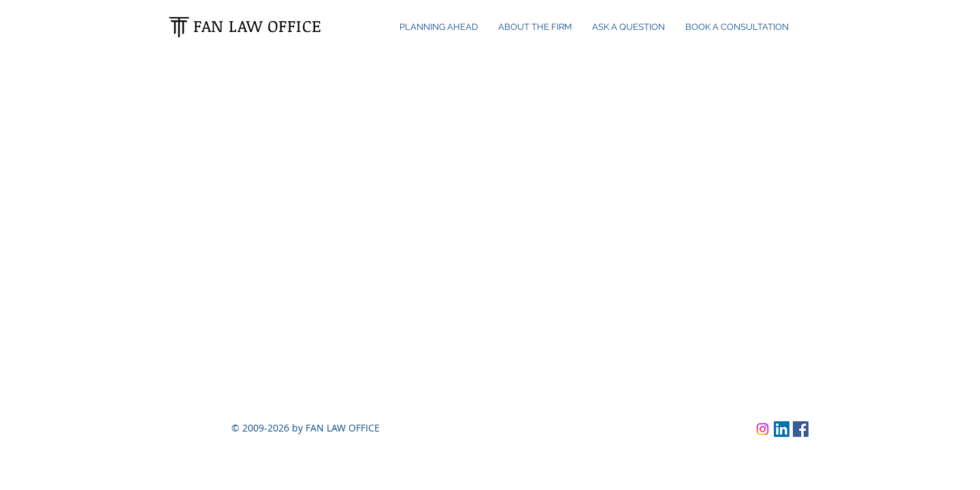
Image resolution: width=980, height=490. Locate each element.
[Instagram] (763, 429)
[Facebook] (801, 429)
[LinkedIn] (782, 429)
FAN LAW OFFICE (258, 26)
